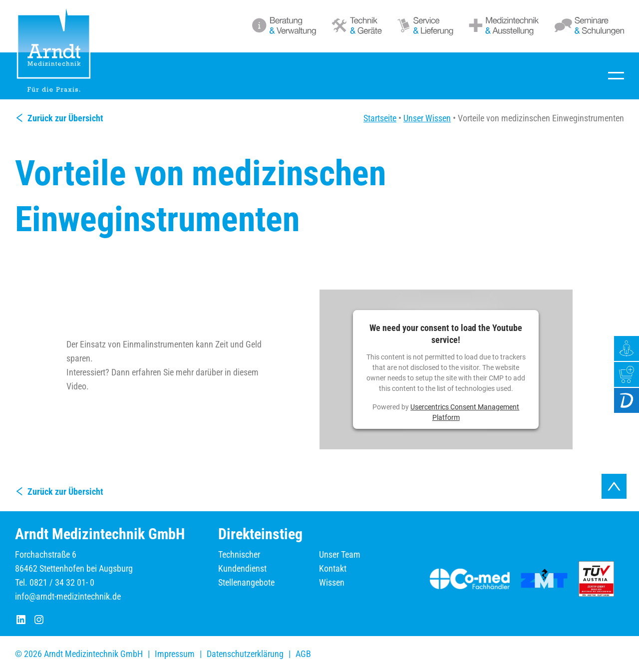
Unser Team (340, 554)
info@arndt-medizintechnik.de (68, 596)
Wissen (332, 582)
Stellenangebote (246, 582)
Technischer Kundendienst (242, 561)
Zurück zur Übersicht (65, 118)
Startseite (380, 118)
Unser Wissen (427, 118)
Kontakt (333, 568)
